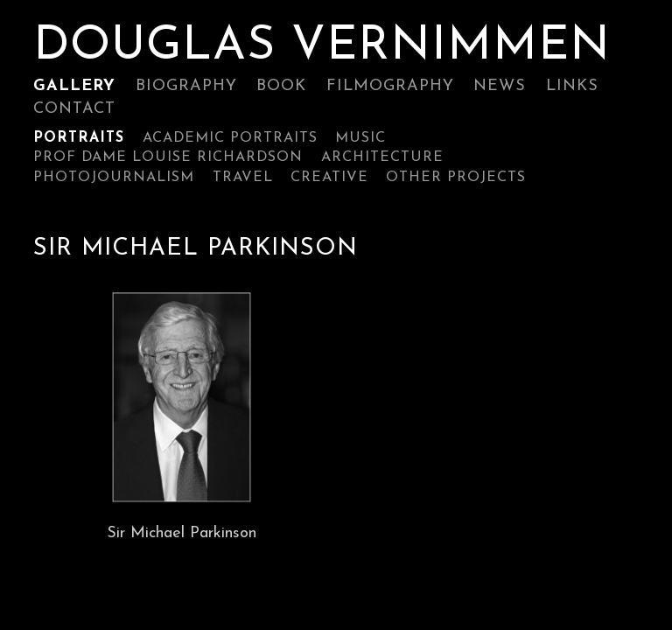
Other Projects (456, 178)
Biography (186, 86)
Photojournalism (114, 178)
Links (572, 86)
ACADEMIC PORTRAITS (230, 138)
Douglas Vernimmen (322, 47)
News (500, 86)
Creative (329, 178)
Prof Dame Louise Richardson (168, 157)
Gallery (74, 86)
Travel (243, 178)
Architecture (382, 157)
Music (360, 138)
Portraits (79, 138)
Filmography (390, 86)
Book (281, 86)
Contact (74, 109)
